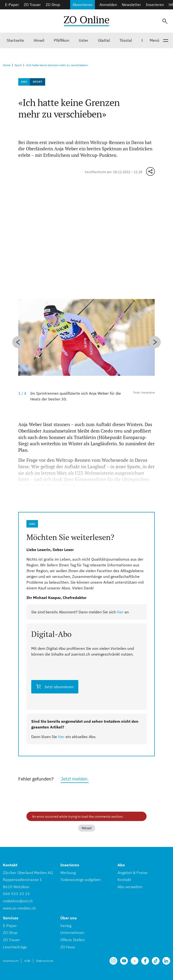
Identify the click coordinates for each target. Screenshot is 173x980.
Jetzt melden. (75, 779)
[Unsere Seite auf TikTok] (156, 961)
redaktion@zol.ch (18, 901)
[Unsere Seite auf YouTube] (124, 961)
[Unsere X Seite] (135, 961)
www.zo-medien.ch (19, 908)
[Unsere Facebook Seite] (145, 961)
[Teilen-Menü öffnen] (150, 171)
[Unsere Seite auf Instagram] (113, 961)
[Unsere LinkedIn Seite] (166, 961)
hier (120, 612)
